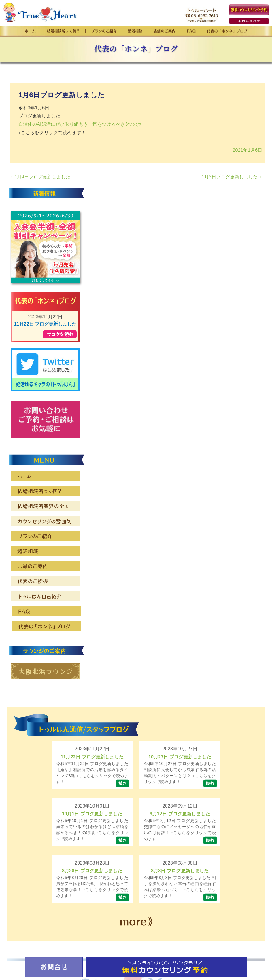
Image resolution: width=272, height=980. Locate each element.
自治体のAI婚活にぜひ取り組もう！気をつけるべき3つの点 (80, 124)
